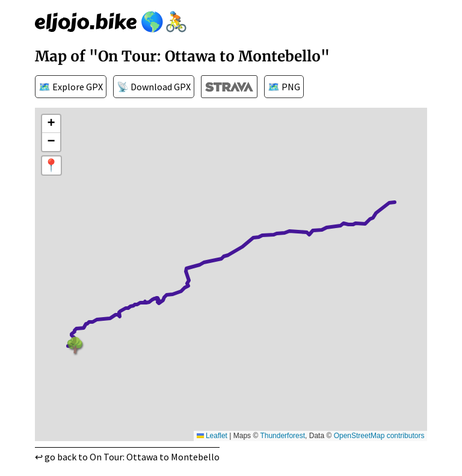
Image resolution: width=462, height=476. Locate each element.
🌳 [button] (73, 343)
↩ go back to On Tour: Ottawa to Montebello (127, 457)
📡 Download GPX (154, 87)
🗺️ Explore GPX (71, 87)
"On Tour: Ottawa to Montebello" (209, 56)
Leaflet (212, 436)
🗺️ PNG (284, 87)
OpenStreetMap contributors (379, 436)
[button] (51, 124)
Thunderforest (282, 436)
